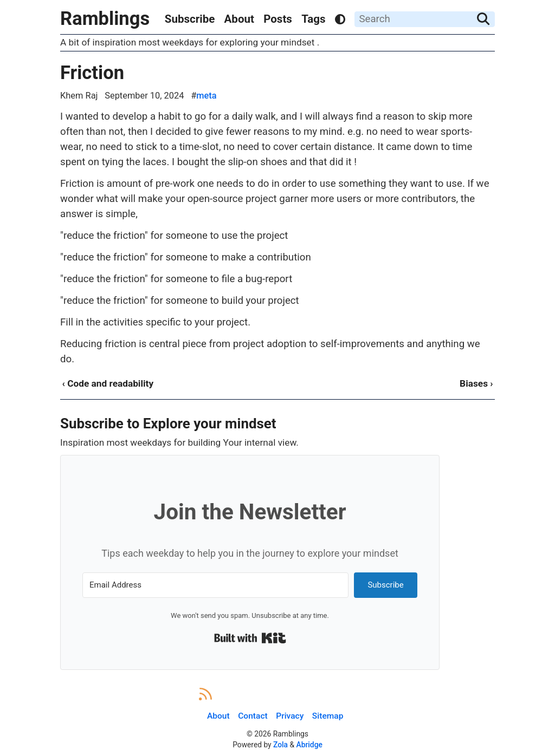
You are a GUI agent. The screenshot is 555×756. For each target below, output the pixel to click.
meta (206, 96)
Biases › (476, 383)
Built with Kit (250, 638)
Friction (92, 73)
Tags (313, 19)
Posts (278, 19)
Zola (280, 745)
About (239, 19)
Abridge (309, 745)
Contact (253, 716)
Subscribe (190, 19)
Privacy (290, 716)
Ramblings (105, 18)
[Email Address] (215, 585)
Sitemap (328, 716)
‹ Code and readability (108, 383)
